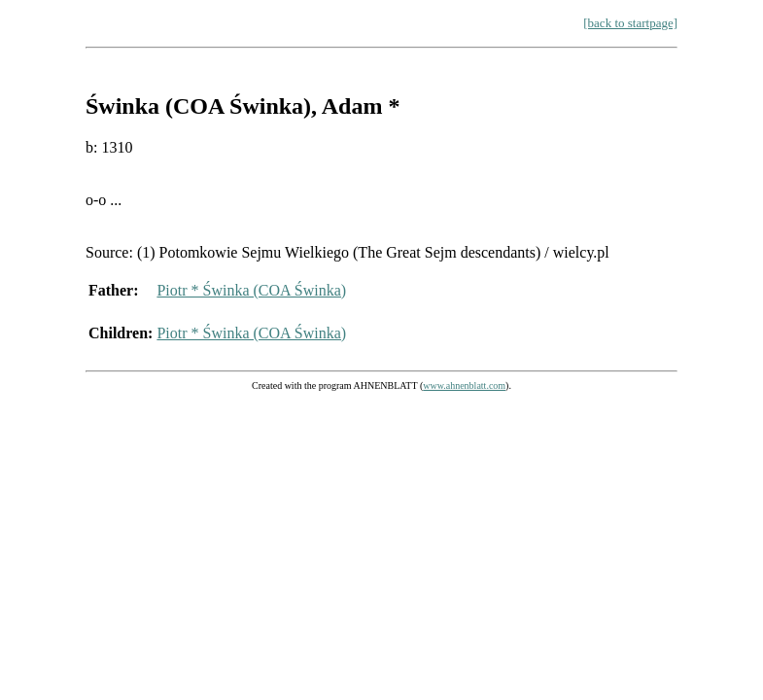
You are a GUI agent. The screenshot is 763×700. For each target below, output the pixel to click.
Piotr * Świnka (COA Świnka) (251, 290)
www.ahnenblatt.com (464, 385)
